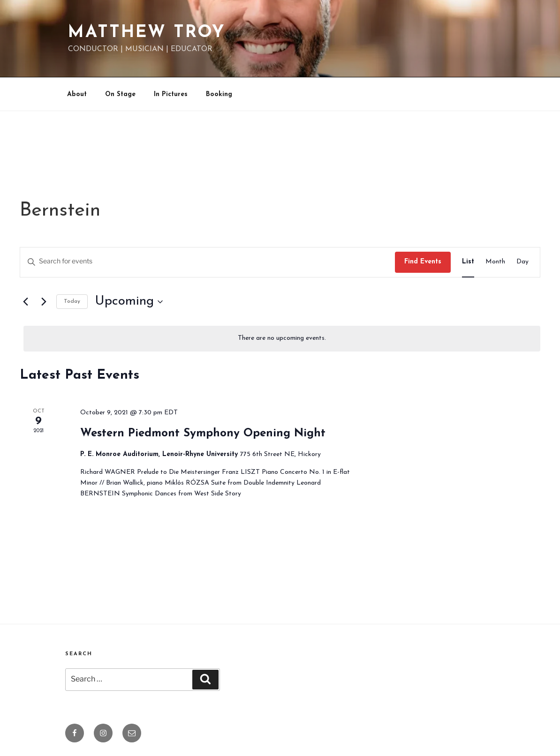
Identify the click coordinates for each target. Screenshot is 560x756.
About (77, 94)
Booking (219, 94)
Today (72, 301)
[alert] (282, 339)
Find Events (423, 262)
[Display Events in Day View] (522, 262)
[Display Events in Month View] (495, 262)
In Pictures (171, 94)
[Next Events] (44, 302)
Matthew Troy (147, 33)
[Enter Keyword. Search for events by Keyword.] (208, 262)
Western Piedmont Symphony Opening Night (203, 434)
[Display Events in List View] (468, 262)
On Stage (120, 94)
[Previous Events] (25, 302)
